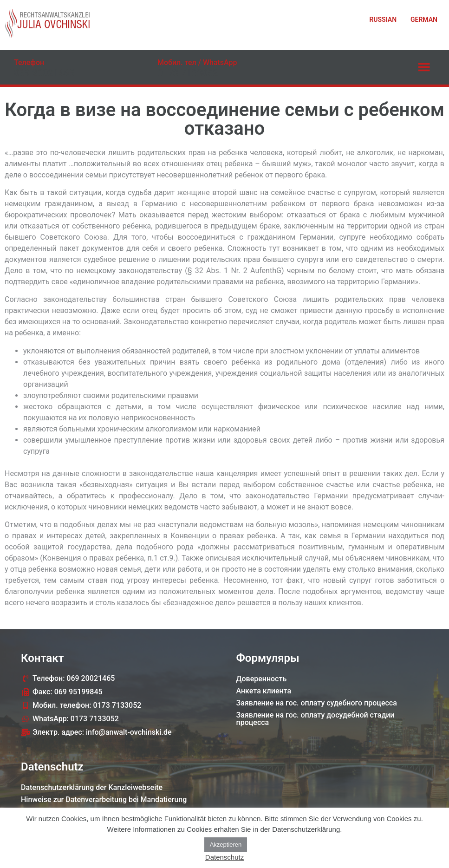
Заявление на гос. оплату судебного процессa (317, 703)
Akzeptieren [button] (226, 845)
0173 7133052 (188, 73)
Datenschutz (224, 857)
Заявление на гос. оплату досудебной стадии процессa (316, 719)
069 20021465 (44, 73)
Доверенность (262, 679)
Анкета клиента (264, 691)
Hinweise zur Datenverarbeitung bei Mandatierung (104, 799)
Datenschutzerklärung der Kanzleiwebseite (92, 787)
